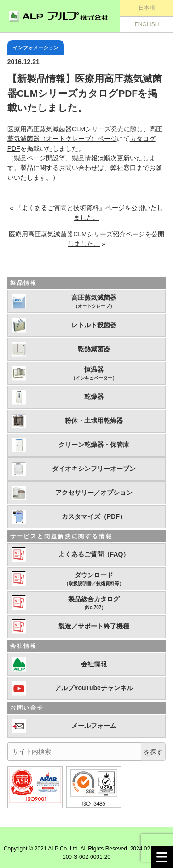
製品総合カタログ (94, 603)
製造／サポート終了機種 (94, 626)
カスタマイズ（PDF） (94, 516)
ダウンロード (94, 579)
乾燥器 (94, 397)
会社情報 (94, 664)
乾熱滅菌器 (94, 349)
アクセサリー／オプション (94, 493)
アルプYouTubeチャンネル (94, 688)
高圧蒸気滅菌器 (94, 302)
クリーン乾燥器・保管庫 (94, 445)
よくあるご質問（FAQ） (94, 554)
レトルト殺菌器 (94, 325)
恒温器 (94, 374)
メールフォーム (94, 726)
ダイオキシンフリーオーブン (94, 469)
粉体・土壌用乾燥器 (94, 421)
